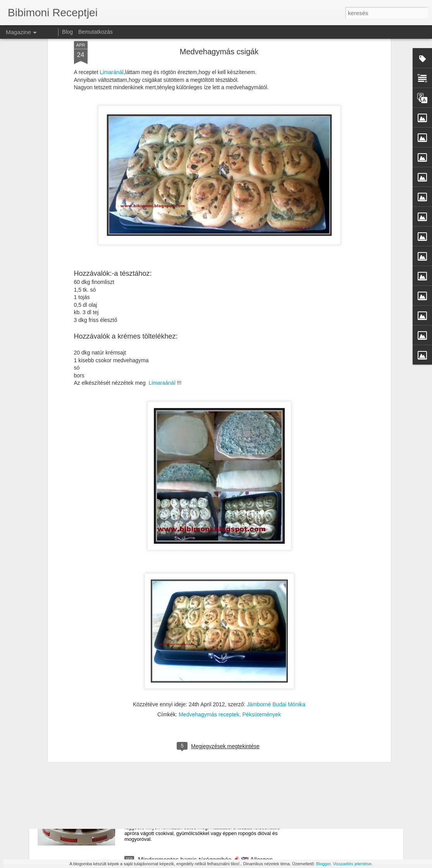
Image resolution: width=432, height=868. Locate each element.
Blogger (323, 864)
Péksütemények (262, 602)
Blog (67, 32)
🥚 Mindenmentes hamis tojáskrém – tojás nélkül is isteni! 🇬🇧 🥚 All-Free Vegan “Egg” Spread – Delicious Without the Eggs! (212, 691)
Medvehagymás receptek (209, 602)
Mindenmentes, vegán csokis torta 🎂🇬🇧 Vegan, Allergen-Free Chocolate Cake (204, 775)
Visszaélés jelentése (352, 864)
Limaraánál (162, 270)
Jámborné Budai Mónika (276, 592)
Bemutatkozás (96, 32)
